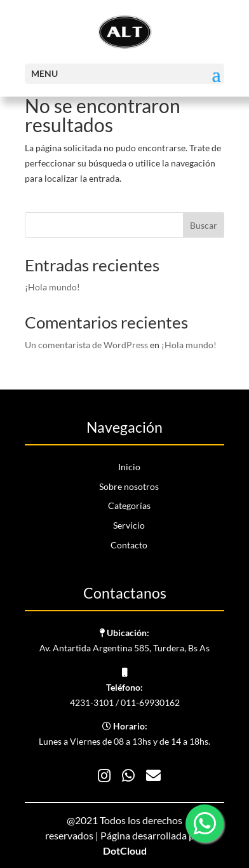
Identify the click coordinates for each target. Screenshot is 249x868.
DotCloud (125, 851)
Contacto (129, 545)
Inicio (129, 467)
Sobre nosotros (129, 486)
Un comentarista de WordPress (86, 345)
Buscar (204, 225)
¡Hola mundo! (52, 287)
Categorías (129, 505)
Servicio (129, 525)
